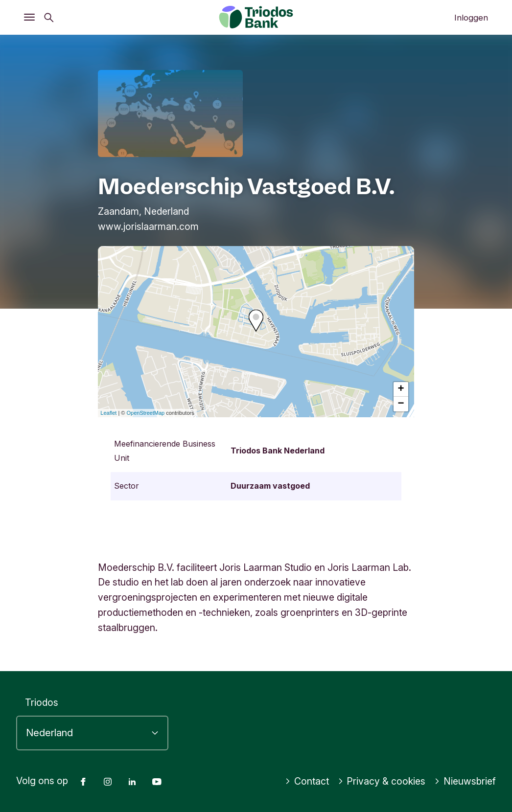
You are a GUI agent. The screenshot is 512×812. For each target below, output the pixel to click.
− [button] (401, 404)
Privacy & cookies (382, 781)
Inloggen (471, 18)
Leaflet (108, 413)
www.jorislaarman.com (148, 226)
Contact (307, 781)
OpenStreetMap (146, 413)
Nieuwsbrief (465, 781)
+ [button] (401, 389)
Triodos (42, 702)
